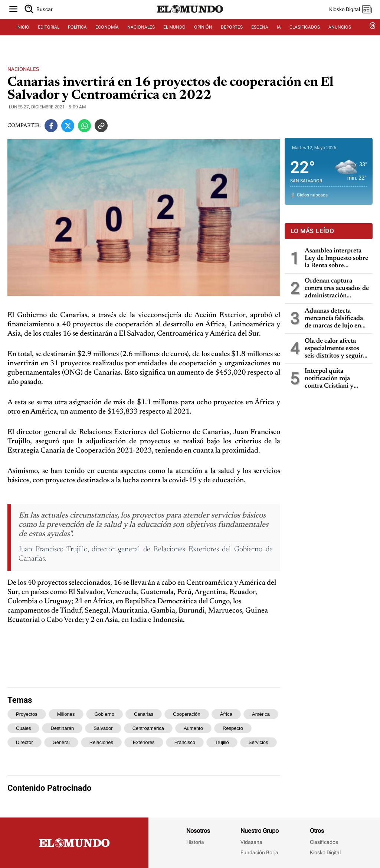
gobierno (104, 714)
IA (279, 36)
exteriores (144, 742)
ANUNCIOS (340, 36)
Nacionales (23, 69)
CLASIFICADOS (305, 36)
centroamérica (148, 728)
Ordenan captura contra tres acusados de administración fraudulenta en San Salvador (337, 289)
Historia (195, 842)
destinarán (62, 728)
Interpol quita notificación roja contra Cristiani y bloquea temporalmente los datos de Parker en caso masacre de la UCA (331, 379)
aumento (193, 728)
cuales (23, 728)
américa (261, 714)
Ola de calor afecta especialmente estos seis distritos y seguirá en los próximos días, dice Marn (335, 349)
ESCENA (260, 36)
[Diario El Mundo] (190, 20)
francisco (185, 742)
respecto (233, 728)
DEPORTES (232, 36)
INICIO (23, 36)
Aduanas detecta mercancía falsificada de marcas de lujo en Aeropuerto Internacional (334, 319)
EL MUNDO (174, 36)
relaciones (101, 742)
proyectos (27, 714)
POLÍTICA (77, 36)
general (61, 742)
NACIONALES (141, 36)
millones (66, 714)
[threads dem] (373, 36)
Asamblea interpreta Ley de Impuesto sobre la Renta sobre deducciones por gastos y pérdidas (337, 259)
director (24, 742)
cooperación (187, 714)
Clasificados (324, 842)
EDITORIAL (49, 36)
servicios (258, 742)
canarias (144, 714)
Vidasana (251, 842)
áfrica (226, 714)
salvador (103, 728)
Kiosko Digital (325, 852)
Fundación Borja (259, 852)
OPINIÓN (203, 36)
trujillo (222, 742)
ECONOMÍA (107, 36)
